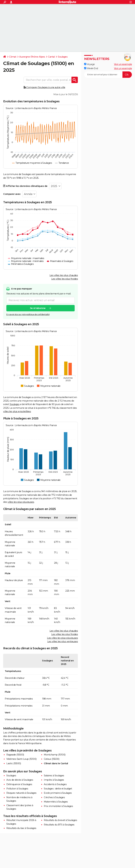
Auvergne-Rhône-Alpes (32, 57)
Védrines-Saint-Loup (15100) (21, 759)
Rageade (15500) (15, 755)
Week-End (91, 68)
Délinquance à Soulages (19, 784)
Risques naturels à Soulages (21, 793)
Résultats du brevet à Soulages (60, 820)
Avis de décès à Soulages (20, 780)
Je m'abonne (38, 308)
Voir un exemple (123, 64)
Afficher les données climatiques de (25, 186)
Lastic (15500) (14, 763)
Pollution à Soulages (17, 789)
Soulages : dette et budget (58, 789)
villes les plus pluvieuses (21, 502)
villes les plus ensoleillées (17, 411)
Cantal (51, 57)
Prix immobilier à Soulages (58, 806)
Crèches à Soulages (54, 797)
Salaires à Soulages (54, 776)
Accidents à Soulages (55, 784)
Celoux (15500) (52, 759)
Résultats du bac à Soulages (21, 828)
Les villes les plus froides (65, 279)
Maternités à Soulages (56, 802)
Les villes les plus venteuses (63, 641)
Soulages (63, 57)
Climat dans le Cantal (56, 763)
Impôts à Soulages (54, 780)
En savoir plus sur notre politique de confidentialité (28, 314)
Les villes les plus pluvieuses (62, 638)
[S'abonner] (108, 75)
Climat (13, 57)
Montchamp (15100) (55, 755)
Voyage (89, 64)
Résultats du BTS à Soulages (59, 825)
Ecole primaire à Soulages (58, 793)
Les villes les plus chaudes (64, 275)
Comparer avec (12, 194)
